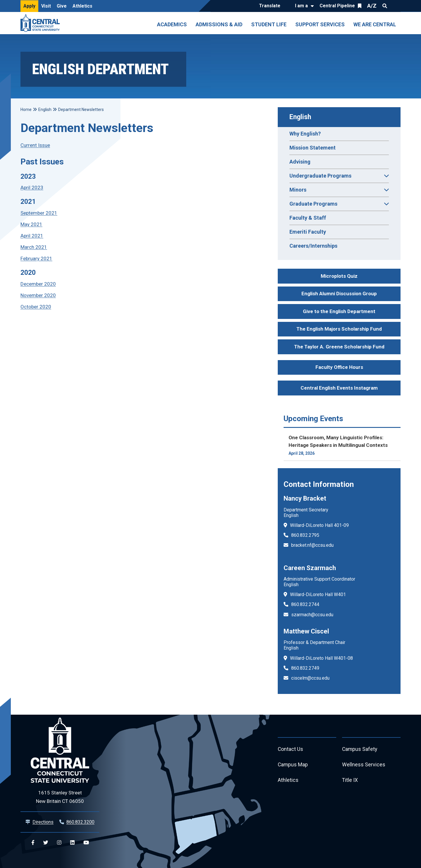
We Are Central (375, 24)
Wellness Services (364, 765)
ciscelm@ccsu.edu (310, 678)
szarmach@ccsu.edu (312, 615)
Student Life (269, 24)
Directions (43, 822)
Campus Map (293, 765)
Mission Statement (313, 148)
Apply (29, 6)
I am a (301, 6)
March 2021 (34, 247)
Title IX (350, 781)
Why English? (305, 134)
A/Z (372, 6)
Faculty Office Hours (339, 367)
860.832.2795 (305, 535)
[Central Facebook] (33, 843)
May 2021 (31, 224)
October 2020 (36, 307)
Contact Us (291, 749)
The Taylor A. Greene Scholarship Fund (339, 347)
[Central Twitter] (46, 843)
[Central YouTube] (86, 843)
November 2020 (38, 295)
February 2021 (36, 258)
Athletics (82, 6)
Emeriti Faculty (308, 232)
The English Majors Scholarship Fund (339, 329)
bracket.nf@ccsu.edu (312, 545)
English (300, 117)
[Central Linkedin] (72, 843)
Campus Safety (360, 749)
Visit (46, 6)
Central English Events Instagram (339, 388)
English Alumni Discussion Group (339, 294)
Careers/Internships (313, 246)
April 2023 (32, 188)
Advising (300, 162)
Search (385, 6)
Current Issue (35, 145)
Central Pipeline (337, 6)
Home (26, 110)
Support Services (320, 24)
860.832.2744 (305, 604)
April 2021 (32, 236)
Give (62, 6)
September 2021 (39, 213)
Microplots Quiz (339, 276)
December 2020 (38, 284)
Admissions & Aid (219, 24)
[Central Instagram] (59, 843)
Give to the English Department (339, 311)
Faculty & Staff (308, 218)
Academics (172, 24)
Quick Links (395, 6)
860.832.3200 (80, 822)
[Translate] (271, 6)
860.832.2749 (305, 668)
